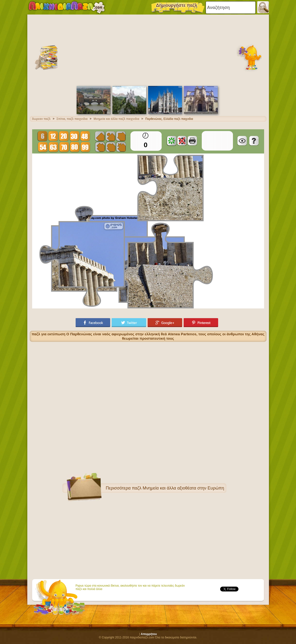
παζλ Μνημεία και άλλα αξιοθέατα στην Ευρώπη (178, 488)
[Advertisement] (148, 50)
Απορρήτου (149, 634)
